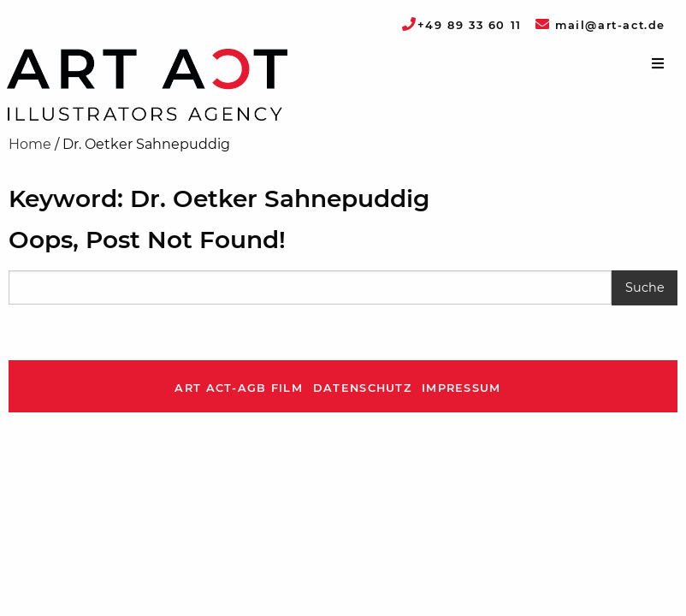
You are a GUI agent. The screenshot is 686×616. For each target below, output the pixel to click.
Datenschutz (362, 388)
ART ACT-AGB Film (238, 388)
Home (30, 144)
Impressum (461, 388)
